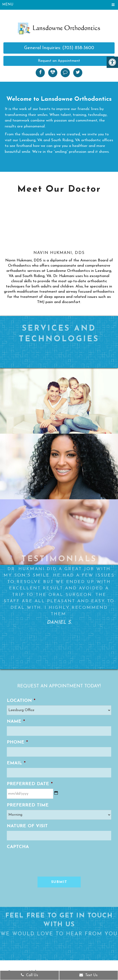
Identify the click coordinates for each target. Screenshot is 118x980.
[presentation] (41, 860)
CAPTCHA (18, 847)
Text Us (88, 975)
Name (16, 722)
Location (21, 701)
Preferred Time (28, 805)
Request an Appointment (59, 61)
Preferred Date (30, 784)
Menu (8, 5)
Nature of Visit (27, 826)
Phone (17, 742)
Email (16, 763)
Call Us (29, 975)
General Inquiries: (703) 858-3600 (59, 48)
